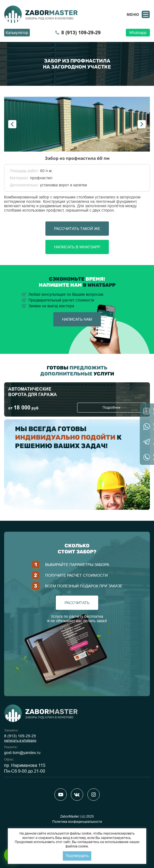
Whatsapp (138, 33)
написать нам (77, 319)
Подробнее (111, 408)
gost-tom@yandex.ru (22, 753)
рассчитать (77, 603)
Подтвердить (77, 856)
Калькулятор (17, 33)
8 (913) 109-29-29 (20, 736)
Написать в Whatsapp (77, 247)
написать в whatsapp (20, 741)
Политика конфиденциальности (77, 822)
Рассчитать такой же (77, 229)
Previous (12, 124)
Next (142, 124)
